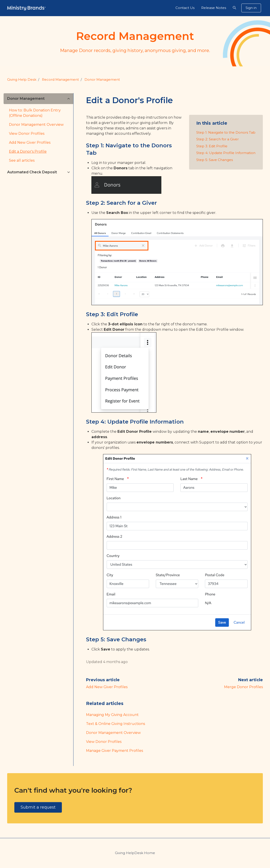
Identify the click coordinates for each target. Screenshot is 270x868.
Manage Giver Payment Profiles (114, 751)
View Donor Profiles (104, 742)
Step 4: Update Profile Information (226, 153)
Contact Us (185, 8)
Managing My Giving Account (112, 715)
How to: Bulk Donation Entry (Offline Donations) (35, 113)
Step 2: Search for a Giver (217, 139)
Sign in (251, 8)
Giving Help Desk (22, 79)
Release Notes (214, 8)
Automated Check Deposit (32, 172)
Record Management (60, 79)
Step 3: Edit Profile (212, 146)
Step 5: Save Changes (215, 160)
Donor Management (102, 79)
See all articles (22, 160)
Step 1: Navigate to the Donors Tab (226, 132)
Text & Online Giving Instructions (116, 724)
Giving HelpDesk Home (135, 853)
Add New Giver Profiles (107, 687)
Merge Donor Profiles (243, 687)
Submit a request (38, 807)
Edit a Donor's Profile (28, 151)
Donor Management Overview (113, 733)
